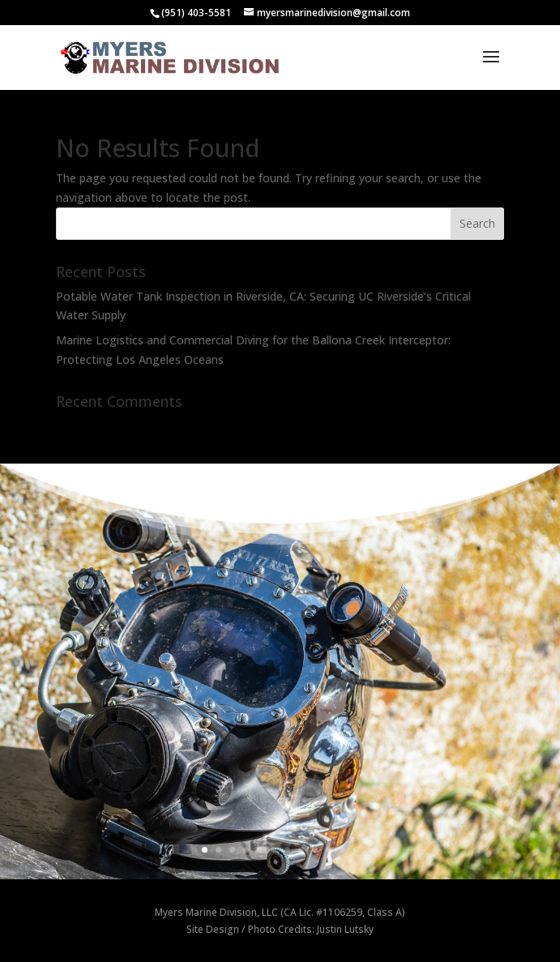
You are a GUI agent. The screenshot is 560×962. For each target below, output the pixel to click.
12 (356, 850)
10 (329, 850)
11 (342, 850)
